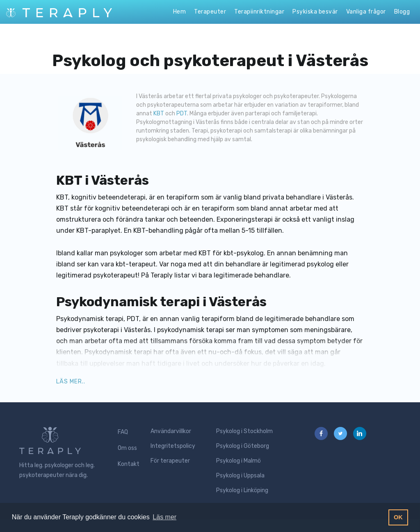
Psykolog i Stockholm (244, 431)
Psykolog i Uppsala (240, 476)
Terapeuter (210, 12)
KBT (159, 114)
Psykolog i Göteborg (243, 446)
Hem (180, 12)
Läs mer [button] (164, 517)
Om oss (127, 448)
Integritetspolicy (173, 446)
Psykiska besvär (315, 12)
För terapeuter (170, 461)
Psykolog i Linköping (242, 490)
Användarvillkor (171, 431)
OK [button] (398, 517)
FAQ (123, 432)
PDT (182, 114)
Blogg (402, 12)
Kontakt (129, 464)
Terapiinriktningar (259, 12)
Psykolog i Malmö (239, 461)
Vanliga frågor (366, 12)
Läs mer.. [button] (71, 382)
